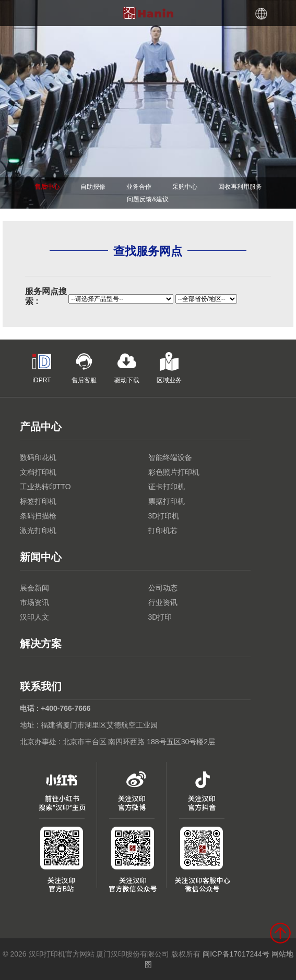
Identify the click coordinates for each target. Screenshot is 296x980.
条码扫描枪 (38, 516)
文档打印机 (38, 472)
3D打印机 (164, 516)
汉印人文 (34, 617)
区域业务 (169, 368)
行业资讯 (163, 602)
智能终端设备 (170, 457)
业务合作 (139, 187)
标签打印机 (38, 501)
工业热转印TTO (45, 487)
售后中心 (47, 187)
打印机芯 (163, 530)
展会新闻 (34, 588)
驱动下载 (127, 368)
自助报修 (93, 187)
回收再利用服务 (240, 187)
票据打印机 (167, 501)
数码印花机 (38, 457)
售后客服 (84, 368)
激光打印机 (38, 530)
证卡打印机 (167, 487)
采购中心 (185, 187)
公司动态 (163, 588)
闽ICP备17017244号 (236, 954)
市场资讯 (34, 602)
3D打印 (160, 617)
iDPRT (42, 368)
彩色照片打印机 (174, 472)
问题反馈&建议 (148, 199)
